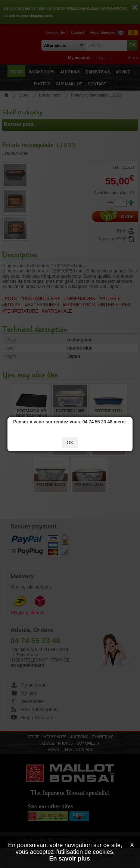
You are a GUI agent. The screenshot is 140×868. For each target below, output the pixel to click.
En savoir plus (70, 858)
